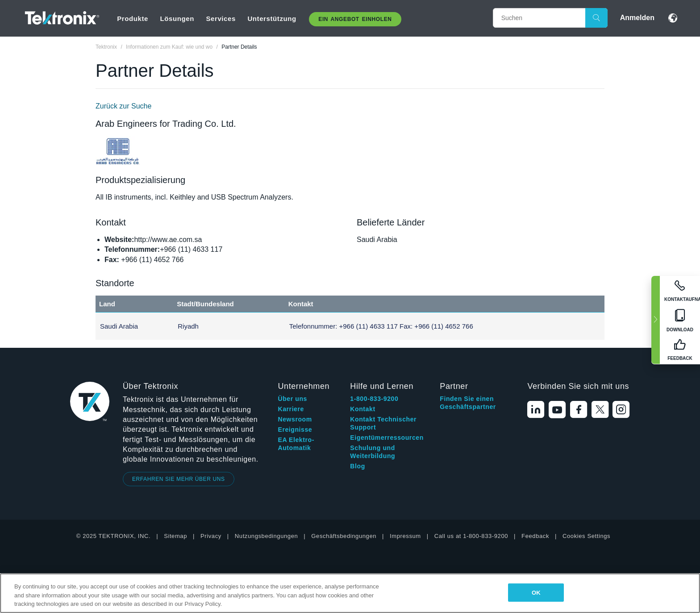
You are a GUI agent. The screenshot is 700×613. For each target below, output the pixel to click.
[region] (350, 593)
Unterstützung (272, 19)
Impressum (405, 536)
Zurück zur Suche (123, 106)
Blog (358, 466)
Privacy (211, 536)
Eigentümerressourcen (387, 438)
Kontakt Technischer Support (383, 423)
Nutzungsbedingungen (267, 536)
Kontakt (362, 409)
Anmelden (637, 18)
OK (536, 592)
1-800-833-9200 (374, 399)
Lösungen (177, 19)
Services (221, 19)
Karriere (291, 409)
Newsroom (295, 419)
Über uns (292, 399)
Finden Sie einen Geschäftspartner (468, 403)
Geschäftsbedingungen (344, 536)
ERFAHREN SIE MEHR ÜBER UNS (179, 479)
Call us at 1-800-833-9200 (471, 536)
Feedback (535, 536)
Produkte (133, 19)
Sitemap (175, 536)
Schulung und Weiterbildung (373, 452)
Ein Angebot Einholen (355, 19)
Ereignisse (295, 430)
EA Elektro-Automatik (296, 444)
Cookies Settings (586, 536)
